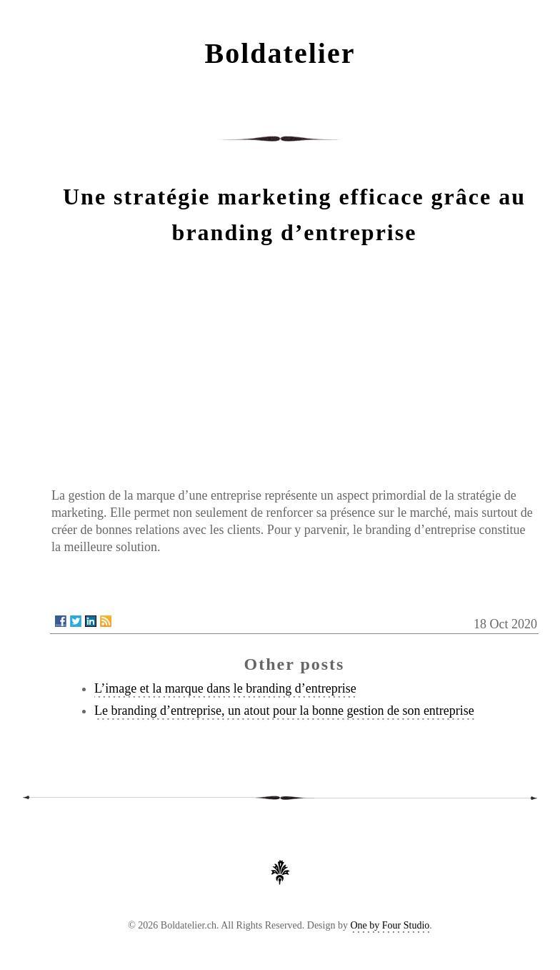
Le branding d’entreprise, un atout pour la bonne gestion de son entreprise (284, 711)
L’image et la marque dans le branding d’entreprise (225, 688)
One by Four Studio (390, 925)
